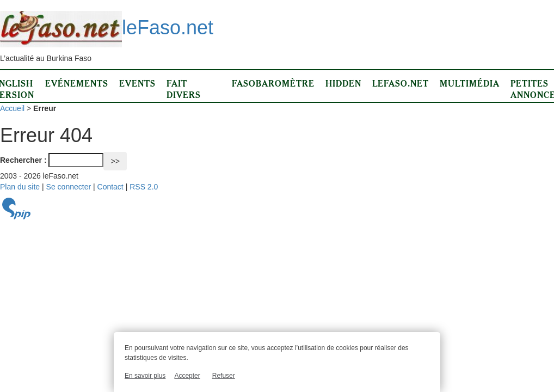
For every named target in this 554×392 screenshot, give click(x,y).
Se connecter (69, 187)
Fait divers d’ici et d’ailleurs (194, 100)
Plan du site (20, 187)
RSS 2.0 (144, 187)
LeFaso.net (401, 83)
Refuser (224, 376)
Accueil (12, 108)
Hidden (343, 83)
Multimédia (470, 83)
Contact (110, 187)
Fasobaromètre (273, 83)
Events (137, 83)
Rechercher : (23, 160)
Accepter (187, 376)
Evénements (77, 83)
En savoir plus (145, 376)
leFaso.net (107, 27)
